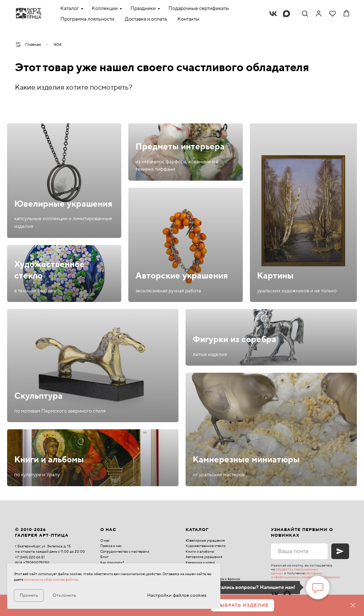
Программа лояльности (87, 19)
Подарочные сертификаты (199, 9)
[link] (319, 13)
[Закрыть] (353, 606)
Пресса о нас (111, 546)
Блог (104, 557)
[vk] (273, 14)
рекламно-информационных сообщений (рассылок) (305, 575)
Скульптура (38, 396)
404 (58, 45)
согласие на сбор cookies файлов (51, 580)
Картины (275, 276)
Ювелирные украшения (63, 204)
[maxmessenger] (286, 14)
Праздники (143, 9)
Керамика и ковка (200, 562)
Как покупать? (112, 562)
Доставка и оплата (146, 19)
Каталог (70, 9)
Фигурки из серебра (234, 339)
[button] (305, 13)
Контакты (188, 19)
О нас (105, 540)
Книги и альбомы (49, 460)
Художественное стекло (206, 546)
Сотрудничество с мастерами (125, 551)
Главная (28, 45)
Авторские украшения (182, 276)
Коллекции (105, 9)
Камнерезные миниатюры (246, 460)
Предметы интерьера (180, 147)
